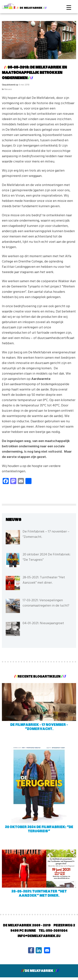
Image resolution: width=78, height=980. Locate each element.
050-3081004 (57, 931)
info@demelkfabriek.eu (39, 936)
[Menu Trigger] (69, 7)
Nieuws (8, 89)
